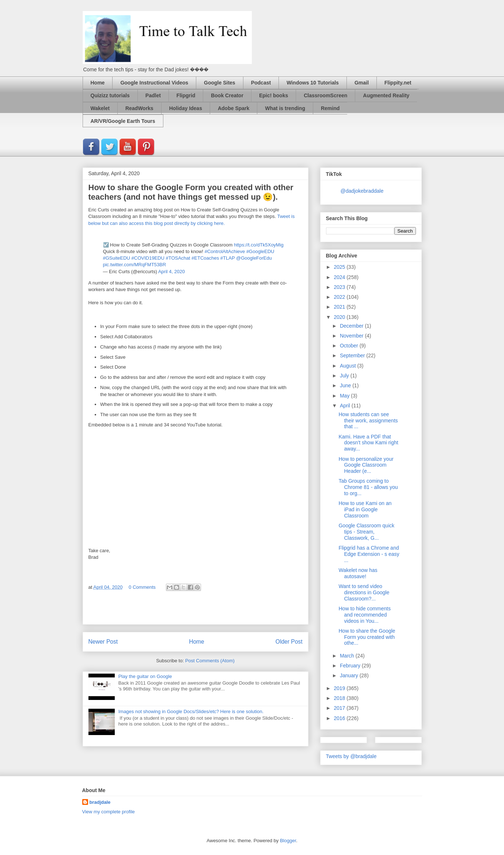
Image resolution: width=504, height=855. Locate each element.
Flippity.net (398, 83)
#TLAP (228, 258)
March (348, 656)
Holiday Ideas (186, 108)
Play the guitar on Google (145, 676)
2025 (340, 267)
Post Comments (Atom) (210, 661)
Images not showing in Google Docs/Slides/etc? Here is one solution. (191, 711)
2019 (340, 688)
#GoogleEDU (260, 251)
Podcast (261, 83)
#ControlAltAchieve (225, 251)
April (346, 406)
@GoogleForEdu (254, 258)
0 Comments (142, 587)
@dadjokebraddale (362, 191)
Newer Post (103, 642)
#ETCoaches (205, 258)
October (350, 346)
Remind (330, 108)
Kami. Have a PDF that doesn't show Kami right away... (368, 443)
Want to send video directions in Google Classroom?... (364, 592)
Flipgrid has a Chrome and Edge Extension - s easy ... (369, 554)
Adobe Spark (234, 108)
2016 (340, 718)
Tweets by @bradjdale (351, 756)
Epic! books (274, 95)
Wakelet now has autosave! (358, 573)
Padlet (153, 95)
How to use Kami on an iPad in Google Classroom (365, 509)
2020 (340, 317)
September (353, 355)
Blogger (288, 841)
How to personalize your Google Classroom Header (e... (366, 465)
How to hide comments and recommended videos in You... (364, 615)
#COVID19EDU (148, 258)
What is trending (285, 108)
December (352, 326)
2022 (340, 297)
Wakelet (100, 108)
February (351, 666)
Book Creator (227, 95)
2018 (340, 698)
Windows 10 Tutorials (313, 83)
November (352, 336)
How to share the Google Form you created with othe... (367, 637)
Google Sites (220, 83)
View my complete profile (109, 812)
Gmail (362, 83)
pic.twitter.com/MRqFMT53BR (135, 265)
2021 (340, 307)
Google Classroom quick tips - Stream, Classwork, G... (366, 532)
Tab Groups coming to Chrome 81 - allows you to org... (368, 487)
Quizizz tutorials (110, 95)
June (346, 385)
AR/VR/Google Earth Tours (123, 121)
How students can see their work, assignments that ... (368, 421)
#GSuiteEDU (117, 258)
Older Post (289, 642)
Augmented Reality (386, 95)
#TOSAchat (178, 258)
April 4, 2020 (172, 272)
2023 (340, 287)
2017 (340, 708)
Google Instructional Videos (154, 83)
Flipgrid (186, 95)
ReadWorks (139, 108)
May (345, 396)
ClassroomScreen (325, 95)
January (350, 675)
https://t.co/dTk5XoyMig (259, 245)
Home (98, 83)
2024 (340, 277)
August (348, 366)
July (345, 376)
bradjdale (100, 802)
